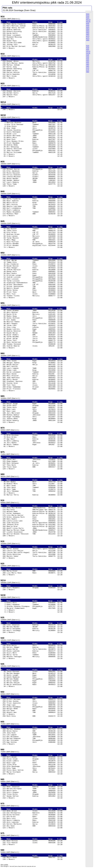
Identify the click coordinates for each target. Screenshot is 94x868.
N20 (88, 49)
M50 (88, 29)
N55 (88, 62)
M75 (88, 38)
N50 (88, 61)
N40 (88, 57)
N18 (88, 48)
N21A (88, 51)
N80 (88, 72)
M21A (88, 20)
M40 (88, 25)
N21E (88, 53)
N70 (88, 68)
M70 (88, 36)
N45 (88, 59)
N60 (88, 64)
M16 (88, 14)
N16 (88, 46)
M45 (88, 27)
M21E (88, 21)
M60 (88, 33)
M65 (88, 34)
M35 (88, 23)
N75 (88, 70)
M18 (88, 16)
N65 (88, 66)
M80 (88, 40)
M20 (88, 18)
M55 (88, 31)
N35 (88, 55)
